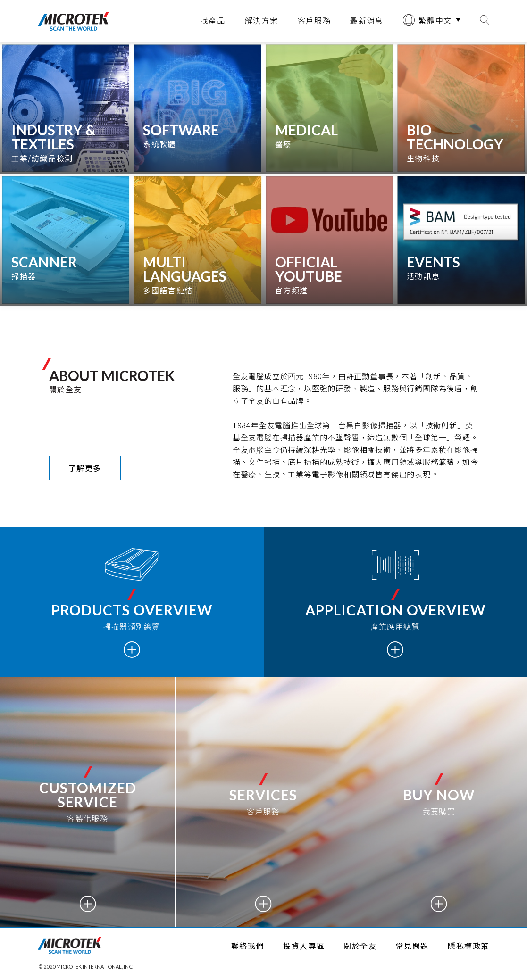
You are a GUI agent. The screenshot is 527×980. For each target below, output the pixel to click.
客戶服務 (314, 20)
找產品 (213, 20)
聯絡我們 (248, 946)
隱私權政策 (468, 946)
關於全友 (360, 946)
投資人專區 (304, 946)
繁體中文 (427, 20)
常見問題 (412, 946)
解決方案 (262, 20)
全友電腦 (73, 21)
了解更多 (85, 468)
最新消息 (367, 20)
